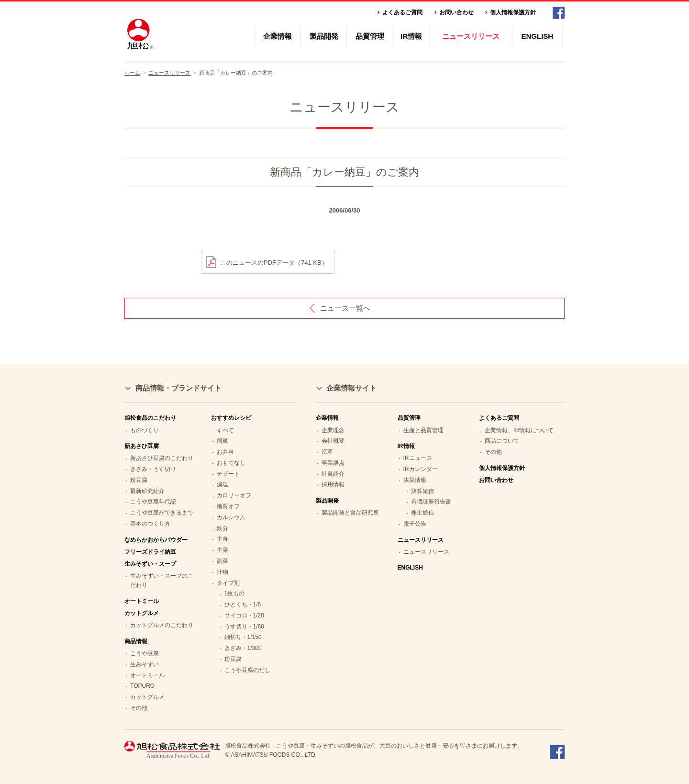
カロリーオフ (234, 495)
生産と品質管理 (423, 430)
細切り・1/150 (243, 637)
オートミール (142, 601)
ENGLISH (538, 36)
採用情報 (333, 484)
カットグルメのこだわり (162, 625)
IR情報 (411, 36)
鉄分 (222, 528)
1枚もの (235, 594)
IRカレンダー (421, 469)
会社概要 (333, 441)
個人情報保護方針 (513, 12)
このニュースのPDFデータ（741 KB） (274, 262)
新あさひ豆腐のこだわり (162, 458)
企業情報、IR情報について (519, 430)
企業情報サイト (351, 388)
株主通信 (422, 513)
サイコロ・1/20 (244, 616)
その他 (139, 708)
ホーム (132, 73)
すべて (225, 430)
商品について (502, 441)
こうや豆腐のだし (247, 670)
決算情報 (415, 480)
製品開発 (324, 36)
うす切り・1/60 (244, 627)
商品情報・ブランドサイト (178, 388)
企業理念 (333, 430)
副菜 (222, 561)
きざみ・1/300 (243, 648)
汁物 (222, 572)
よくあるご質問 (402, 12)
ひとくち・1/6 (243, 605)
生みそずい (144, 664)
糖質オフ (228, 506)
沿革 (327, 452)
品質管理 (370, 36)
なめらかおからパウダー (156, 540)
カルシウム (231, 517)
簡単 (222, 441)
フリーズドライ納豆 (150, 552)
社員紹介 (333, 474)
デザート (228, 474)
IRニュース (418, 458)
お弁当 (225, 452)
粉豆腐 (139, 480)
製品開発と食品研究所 (350, 513)
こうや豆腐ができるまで (162, 513)
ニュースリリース (471, 36)
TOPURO (142, 686)
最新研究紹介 (147, 491)
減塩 (222, 484)
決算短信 (422, 491)
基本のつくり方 (150, 524)
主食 (222, 539)
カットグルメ (147, 697)
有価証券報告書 (431, 502)
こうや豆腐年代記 (153, 502)
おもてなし (231, 463)
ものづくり (144, 430)
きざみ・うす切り (153, 469)
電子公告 (415, 524)
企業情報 (278, 36)
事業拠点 (333, 463)
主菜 (222, 550)
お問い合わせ (456, 12)
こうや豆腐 (144, 653)
